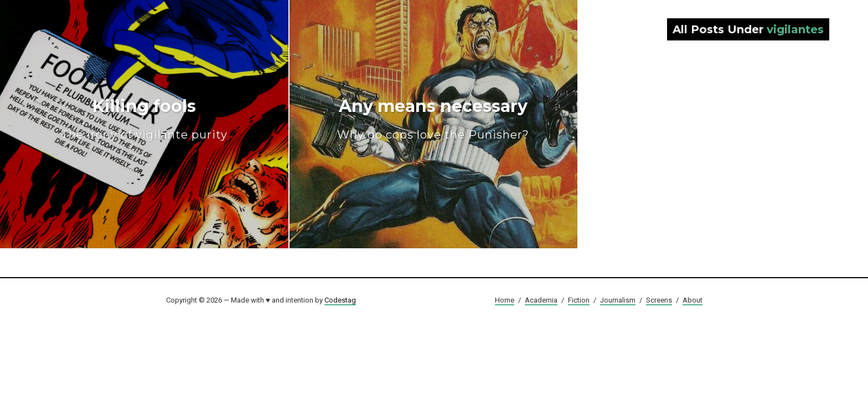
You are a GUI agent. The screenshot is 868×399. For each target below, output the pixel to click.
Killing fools (144, 119)
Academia (541, 300)
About (693, 300)
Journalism (618, 300)
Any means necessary (433, 119)
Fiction (579, 300)
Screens (659, 300)
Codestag (340, 300)
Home (505, 300)
